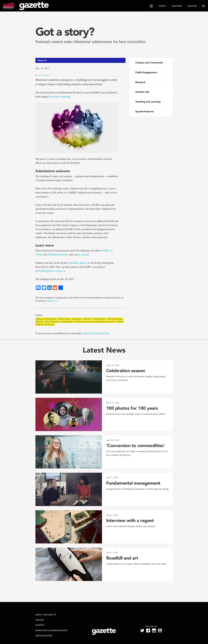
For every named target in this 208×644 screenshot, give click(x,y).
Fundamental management (133, 483)
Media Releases (44, 636)
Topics (39, 315)
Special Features (145, 111)
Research (40, 322)
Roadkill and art (122, 558)
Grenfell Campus (64, 319)
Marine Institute (99, 319)
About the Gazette (46, 615)
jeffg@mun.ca (52, 301)
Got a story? (65, 32)
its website (84, 255)
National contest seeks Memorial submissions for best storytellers (91, 42)
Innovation (87, 319)
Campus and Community (46, 319)
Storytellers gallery (77, 263)
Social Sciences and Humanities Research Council (95, 322)
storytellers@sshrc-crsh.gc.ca (50, 271)
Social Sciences (67, 322)
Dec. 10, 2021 (43, 68)
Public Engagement (115, 319)
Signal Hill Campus (52, 322)
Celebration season (126, 371)
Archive (40, 620)
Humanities (77, 319)
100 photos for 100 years (132, 408)
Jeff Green (44, 75)
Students (119, 322)
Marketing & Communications (51, 630)
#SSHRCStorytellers (58, 255)
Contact (40, 625)
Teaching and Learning (45, 324)
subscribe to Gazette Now (96, 333)
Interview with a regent (130, 520)
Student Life (142, 92)
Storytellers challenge (59, 97)
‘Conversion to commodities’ (136, 446)
